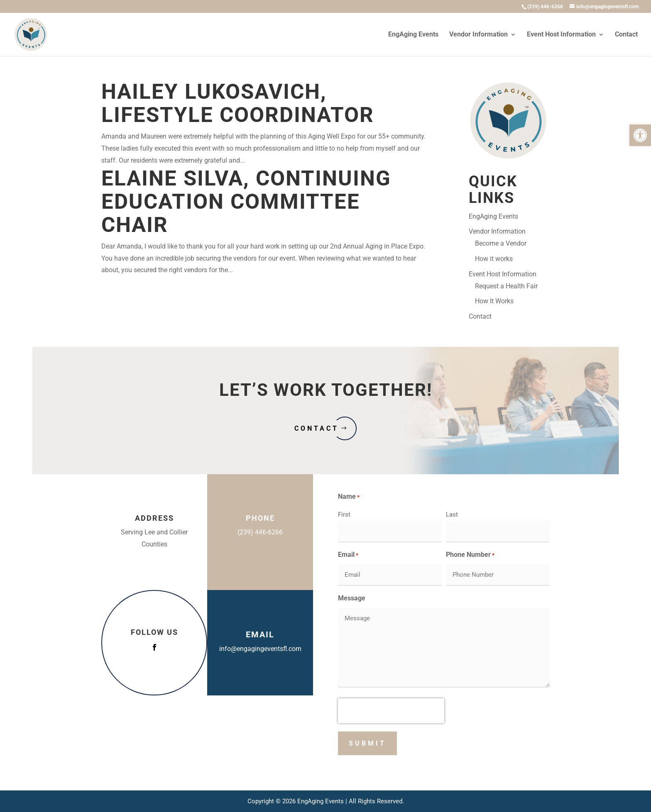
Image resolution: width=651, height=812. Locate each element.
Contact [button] (317, 428)
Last (452, 515)
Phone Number (470, 555)
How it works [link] (494, 259)
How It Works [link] (494, 301)
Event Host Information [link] (561, 35)
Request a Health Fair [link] (506, 286)
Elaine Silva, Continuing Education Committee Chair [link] (246, 201)
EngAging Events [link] (413, 35)
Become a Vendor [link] (501, 243)
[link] (640, 135)
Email (348, 555)
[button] (154, 647)
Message (352, 598)
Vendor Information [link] (478, 35)
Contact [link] (626, 35)
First (344, 515)
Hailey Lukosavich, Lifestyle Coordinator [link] (238, 103)
